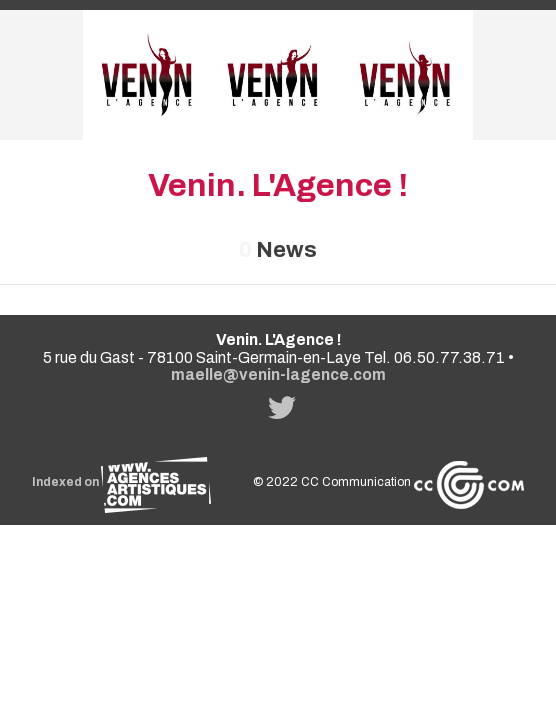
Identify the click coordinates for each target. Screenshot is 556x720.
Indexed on (121, 482)
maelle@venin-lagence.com (278, 374)
